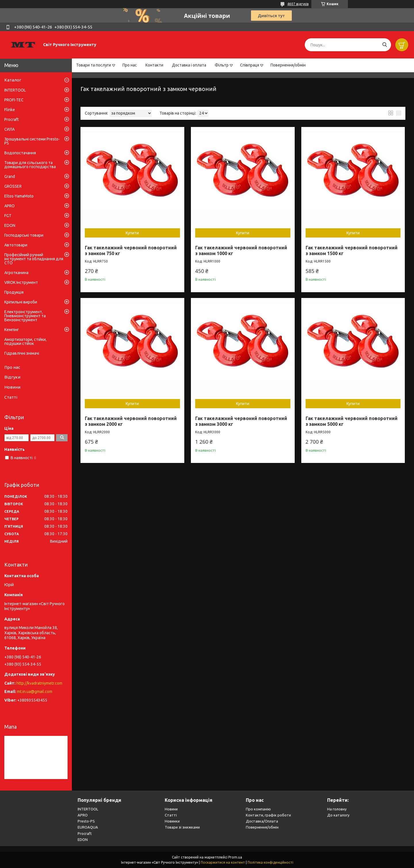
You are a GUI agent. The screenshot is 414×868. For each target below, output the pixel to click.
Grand (10, 176)
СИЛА (9, 129)
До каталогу (338, 815)
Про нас (130, 65)
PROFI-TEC (14, 100)
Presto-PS (86, 821)
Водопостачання (20, 153)
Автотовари (16, 245)
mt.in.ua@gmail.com (35, 692)
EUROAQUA (88, 827)
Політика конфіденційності (270, 862)
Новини (12, 387)
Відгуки (12, 377)
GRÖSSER (13, 186)
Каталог (13, 80)
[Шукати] (385, 45)
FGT (8, 216)
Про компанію (258, 809)
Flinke (10, 110)
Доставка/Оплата (262, 821)
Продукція (14, 292)
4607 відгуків (298, 4)
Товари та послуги (94, 65)
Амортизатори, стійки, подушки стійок (25, 341)
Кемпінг (12, 330)
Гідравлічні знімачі (22, 353)
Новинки (172, 821)
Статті (11, 397)
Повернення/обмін (288, 65)
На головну (337, 809)
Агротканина (16, 273)
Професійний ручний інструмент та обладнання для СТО (34, 259)
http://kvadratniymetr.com (39, 683)
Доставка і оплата (189, 65)
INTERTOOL (15, 90)
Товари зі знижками (182, 827)
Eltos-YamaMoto (19, 196)
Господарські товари (24, 235)
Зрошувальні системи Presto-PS (32, 141)
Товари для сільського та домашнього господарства (30, 165)
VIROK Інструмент (21, 282)
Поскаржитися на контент (223, 862)
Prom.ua (235, 857)
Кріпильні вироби (21, 302)
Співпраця (250, 65)
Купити (132, 233)
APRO (9, 206)
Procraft (11, 119)
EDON (10, 225)
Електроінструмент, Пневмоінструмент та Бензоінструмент (25, 316)
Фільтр (222, 65)
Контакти (154, 65)
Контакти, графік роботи (268, 815)
